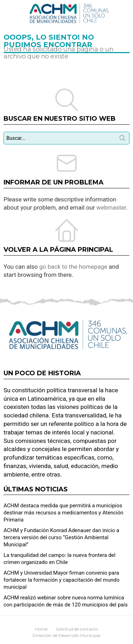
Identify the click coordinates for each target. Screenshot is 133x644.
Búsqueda (122, 139)
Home (41, 629)
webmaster (111, 207)
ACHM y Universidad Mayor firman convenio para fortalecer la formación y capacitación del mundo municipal (62, 580)
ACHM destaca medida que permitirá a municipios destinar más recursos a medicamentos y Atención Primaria (63, 513)
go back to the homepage (73, 267)
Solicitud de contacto (77, 629)
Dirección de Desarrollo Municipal (66, 635)
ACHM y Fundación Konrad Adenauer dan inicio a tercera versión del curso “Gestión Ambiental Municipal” (61, 537)
